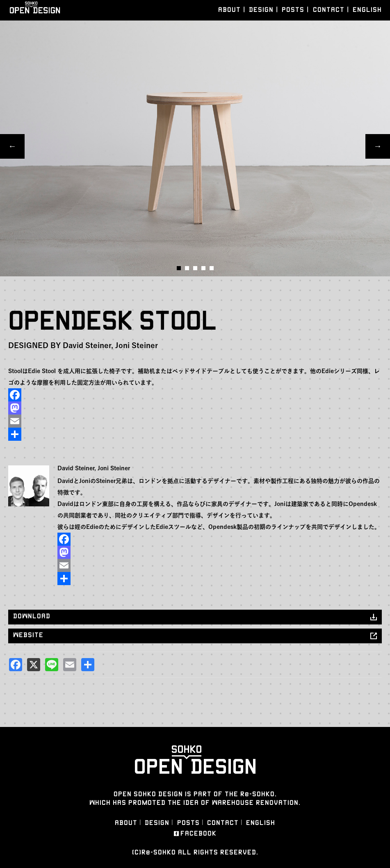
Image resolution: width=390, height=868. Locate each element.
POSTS (293, 10)
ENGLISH (367, 10)
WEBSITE (28, 635)
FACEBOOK (198, 834)
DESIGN (261, 10)
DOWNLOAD (32, 616)
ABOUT (229, 10)
